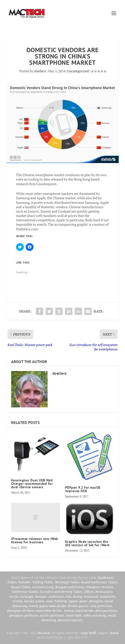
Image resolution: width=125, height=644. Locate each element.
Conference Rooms (25, 592)
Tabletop (61, 601)
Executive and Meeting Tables (61, 592)
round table (74, 615)
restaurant (91, 596)
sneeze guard (38, 606)
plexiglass (96, 601)
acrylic (14, 596)
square (73, 601)
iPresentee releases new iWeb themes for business (35, 540)
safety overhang (95, 615)
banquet (41, 596)
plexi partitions (106, 611)
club (68, 596)
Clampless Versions (99, 587)
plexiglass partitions (24, 615)
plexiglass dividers (21, 611)
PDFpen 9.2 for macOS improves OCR (83, 489)
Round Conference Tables (99, 582)
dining (77, 596)
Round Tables (21, 587)
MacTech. (44, 633)
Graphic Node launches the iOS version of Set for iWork (87, 543)
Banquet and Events (70, 587)
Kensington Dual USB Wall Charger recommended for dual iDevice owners (32, 484)
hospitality (108, 596)
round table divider (49, 611)
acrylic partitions (52, 615)
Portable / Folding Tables (36, 582)
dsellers (40, 71)
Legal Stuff (88, 633)
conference (56, 596)
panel (83, 601)
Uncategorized (78, 71)
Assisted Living (43, 587)
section (18, 601)
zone (50, 601)
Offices (89, 592)
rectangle (27, 596)
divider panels (78, 606)
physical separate (70, 620)
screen (40, 601)
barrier (29, 601)
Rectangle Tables (67, 582)
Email (115, 633)
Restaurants (104, 592)
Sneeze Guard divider (79, 611)
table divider (58, 606)
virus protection (101, 606)
